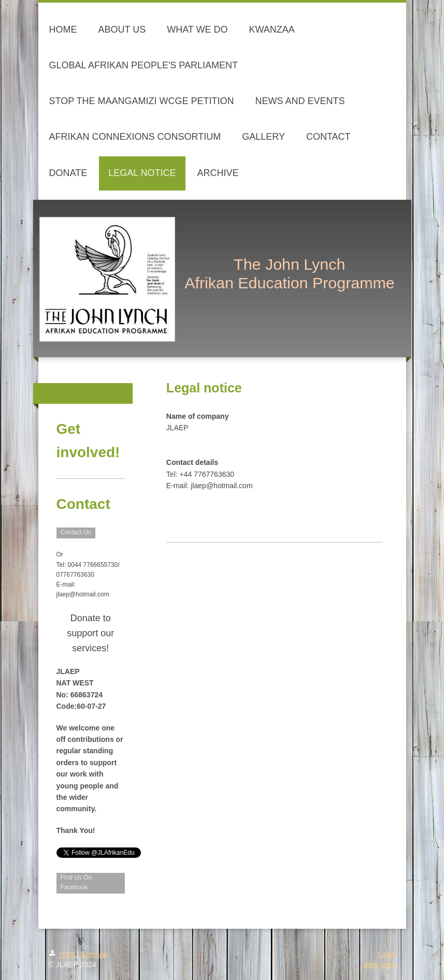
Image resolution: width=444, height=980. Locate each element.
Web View (379, 964)
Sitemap (94, 954)
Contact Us (76, 532)
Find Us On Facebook (76, 882)
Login (386, 954)
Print (63, 954)
